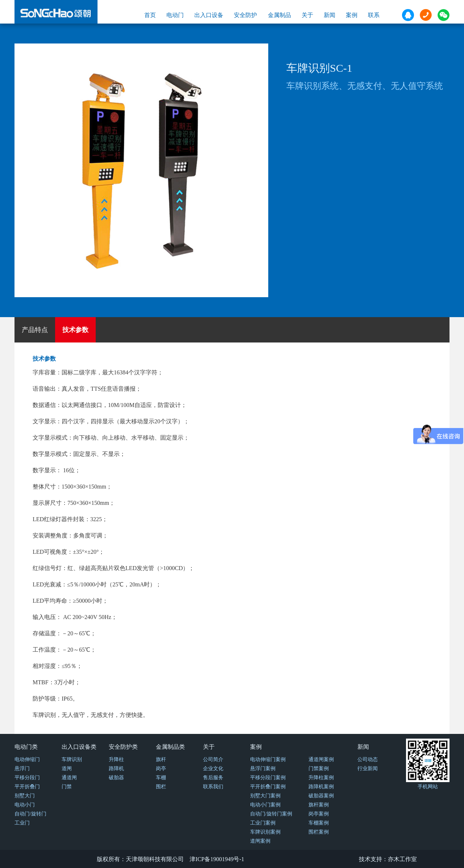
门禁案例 (319, 769)
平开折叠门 (27, 787)
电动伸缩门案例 (268, 759)
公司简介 (213, 759)
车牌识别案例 (265, 832)
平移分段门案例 (268, 778)
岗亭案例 (319, 814)
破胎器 (116, 778)
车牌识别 (72, 759)
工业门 (22, 823)
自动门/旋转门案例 (271, 814)
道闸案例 (260, 841)
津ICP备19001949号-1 (217, 859)
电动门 (175, 15)
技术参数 (75, 330)
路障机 (116, 769)
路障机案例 (321, 787)
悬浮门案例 (263, 769)
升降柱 (116, 759)
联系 (374, 15)
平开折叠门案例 (268, 787)
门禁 (67, 787)
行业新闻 (368, 769)
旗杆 (161, 759)
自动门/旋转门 (30, 814)
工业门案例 (263, 823)
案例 (352, 15)
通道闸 (69, 778)
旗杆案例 (319, 805)
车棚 (161, 778)
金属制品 (279, 15)
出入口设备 (209, 15)
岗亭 (161, 769)
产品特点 (35, 330)
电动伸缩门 (27, 759)
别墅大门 (25, 796)
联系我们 (213, 787)
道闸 (67, 769)
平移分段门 (27, 778)
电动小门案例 (265, 805)
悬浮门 (22, 769)
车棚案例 (319, 823)
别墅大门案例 (265, 796)
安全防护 (245, 15)
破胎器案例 (321, 796)
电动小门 (25, 805)
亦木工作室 (402, 859)
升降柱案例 (321, 778)
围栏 (161, 787)
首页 (150, 15)
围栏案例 (319, 832)
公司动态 (368, 759)
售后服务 (213, 778)
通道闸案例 (321, 759)
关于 (307, 15)
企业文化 (213, 769)
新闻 (330, 15)
